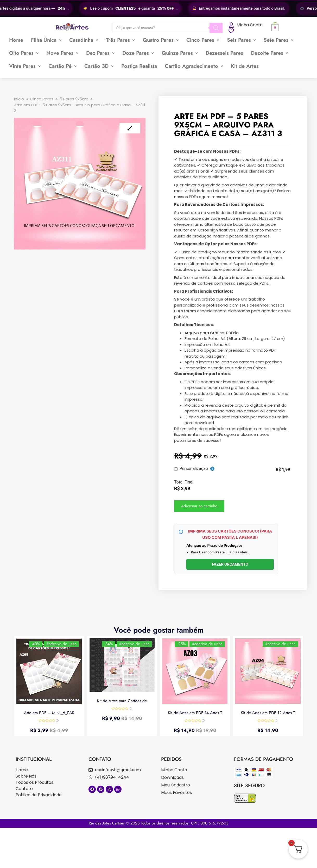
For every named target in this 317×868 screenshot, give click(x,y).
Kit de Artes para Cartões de (122, 701)
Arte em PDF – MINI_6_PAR (49, 713)
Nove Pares (62, 53)
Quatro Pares (161, 40)
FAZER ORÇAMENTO (230, 564)
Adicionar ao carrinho (199, 506)
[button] (46, 40)
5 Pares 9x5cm (74, 99)
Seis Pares (241, 40)
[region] (158, 8)
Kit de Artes (245, 66)
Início (19, 99)
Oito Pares (24, 53)
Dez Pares (100, 53)
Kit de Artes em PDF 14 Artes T (195, 713)
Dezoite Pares (270, 53)
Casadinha (84, 40)
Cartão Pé (62, 66)
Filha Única (46, 40)
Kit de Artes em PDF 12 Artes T (268, 713)
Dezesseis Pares (224, 53)
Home (16, 40)
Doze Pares (138, 53)
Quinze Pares (180, 53)
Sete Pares (278, 40)
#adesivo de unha (61, 644)
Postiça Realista (139, 66)
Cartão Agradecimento (194, 66)
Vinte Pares (25, 66)
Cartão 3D (99, 66)
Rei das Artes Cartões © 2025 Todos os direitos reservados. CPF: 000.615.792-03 (158, 823)
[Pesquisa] (216, 28)
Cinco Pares (203, 40)
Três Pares (120, 40)
